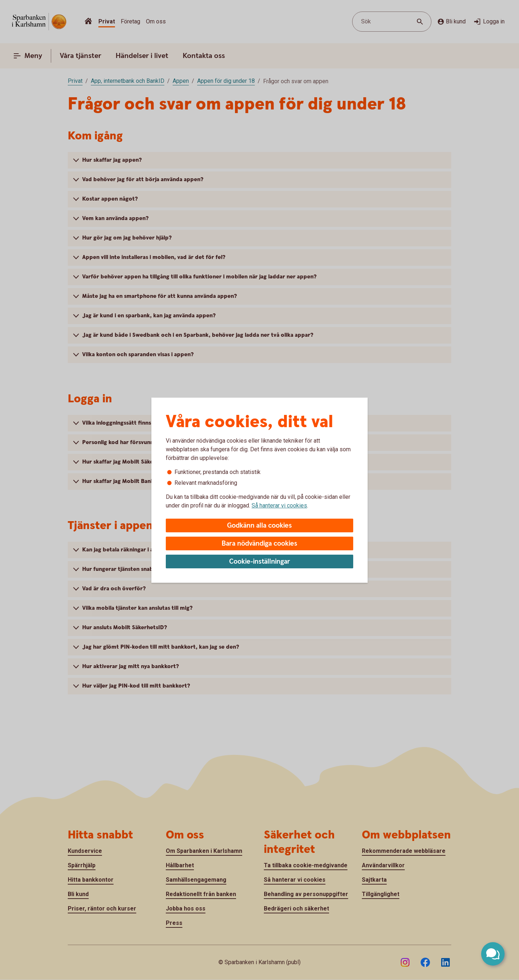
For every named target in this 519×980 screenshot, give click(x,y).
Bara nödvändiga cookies (259, 544)
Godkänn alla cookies (259, 526)
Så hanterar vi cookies (279, 505)
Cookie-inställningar (260, 562)
